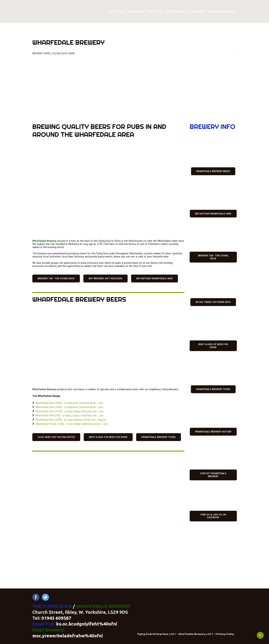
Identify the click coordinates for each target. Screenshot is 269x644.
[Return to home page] (63, 11)
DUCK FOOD (154, 12)
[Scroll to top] (260, 635)
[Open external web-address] (213, 497)
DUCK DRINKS (135, 12)
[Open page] (135, 89)
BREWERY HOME (41, 53)
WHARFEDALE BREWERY (222, 12)
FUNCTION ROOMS (176, 12)
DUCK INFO (198, 12)
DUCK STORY (116, 12)
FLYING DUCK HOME (64, 53)
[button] (56, 279)
